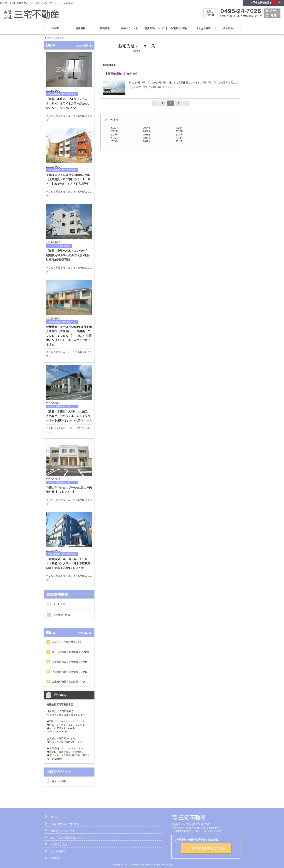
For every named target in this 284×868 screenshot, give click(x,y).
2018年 (147, 135)
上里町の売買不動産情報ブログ (69, 682)
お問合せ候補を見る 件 (266, 3)
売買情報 (105, 28)
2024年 (147, 128)
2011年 (180, 141)
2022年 (114, 131)
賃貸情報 (80, 28)
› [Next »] (186, 103)
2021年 (147, 131)
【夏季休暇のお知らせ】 (122, 74)
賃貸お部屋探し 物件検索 (65, 824)
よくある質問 (203, 28)
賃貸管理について (154, 28)
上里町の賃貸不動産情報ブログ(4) (70, 662)
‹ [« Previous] (155, 103)
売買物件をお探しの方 (62, 831)
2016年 (114, 138)
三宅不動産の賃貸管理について (67, 838)
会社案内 (228, 28)
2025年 (114, 128)
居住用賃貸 (59, 604)
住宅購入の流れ (179, 28)
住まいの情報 (59, 781)
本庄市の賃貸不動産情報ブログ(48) (71, 652)
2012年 (147, 141)
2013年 (114, 141)
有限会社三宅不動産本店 (60, 705)
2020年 (180, 131)
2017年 (180, 135)
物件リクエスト (130, 28)
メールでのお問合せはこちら (206, 848)
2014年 (180, 138)
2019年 (114, 135)
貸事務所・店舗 (62, 615)
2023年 (180, 128)
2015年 (147, 138)
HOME (56, 28)
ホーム (54, 817)
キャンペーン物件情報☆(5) (67, 642)
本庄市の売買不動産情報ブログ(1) (70, 672)
